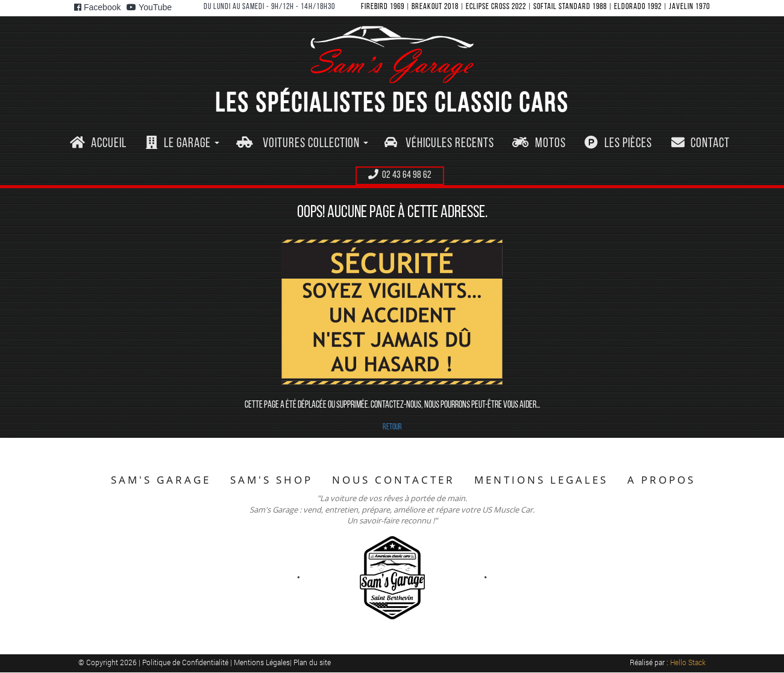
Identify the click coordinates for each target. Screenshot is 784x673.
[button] (182, 144)
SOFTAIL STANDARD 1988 (570, 7)
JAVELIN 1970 (689, 7)
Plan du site (312, 662)
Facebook (97, 7)
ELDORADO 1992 (638, 7)
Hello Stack (688, 662)
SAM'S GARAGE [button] (161, 480)
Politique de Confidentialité (186, 662)
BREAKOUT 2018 (435, 7)
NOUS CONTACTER (394, 480)
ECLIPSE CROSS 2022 (496, 7)
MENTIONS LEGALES (541, 480)
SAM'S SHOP (271, 480)
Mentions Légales (262, 662)
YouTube (149, 7)
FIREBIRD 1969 (383, 7)
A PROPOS (661, 480)
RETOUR (392, 427)
